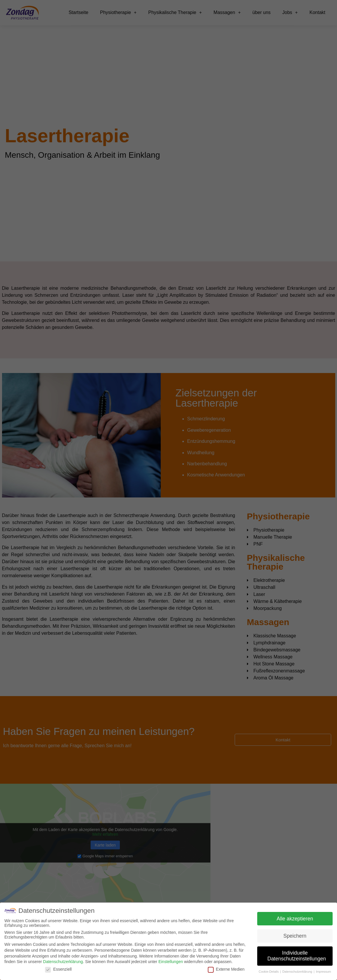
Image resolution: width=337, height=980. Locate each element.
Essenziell (58, 969)
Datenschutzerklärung (63, 962)
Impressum (324, 972)
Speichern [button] (295, 936)
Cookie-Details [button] (269, 972)
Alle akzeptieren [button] (295, 919)
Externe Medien (226, 969)
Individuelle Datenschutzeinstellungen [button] (297, 956)
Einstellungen (171, 962)
